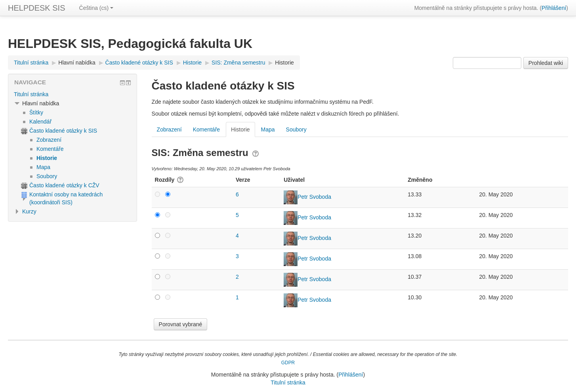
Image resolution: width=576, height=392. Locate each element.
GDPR (288, 363)
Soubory (296, 129)
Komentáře (206, 129)
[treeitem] (72, 94)
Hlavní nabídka (77, 63)
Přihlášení (554, 8)
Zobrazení (169, 129)
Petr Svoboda (314, 197)
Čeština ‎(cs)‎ (96, 8)
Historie (284, 63)
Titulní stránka (31, 94)
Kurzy (29, 211)
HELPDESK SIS (37, 8)
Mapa (268, 129)
